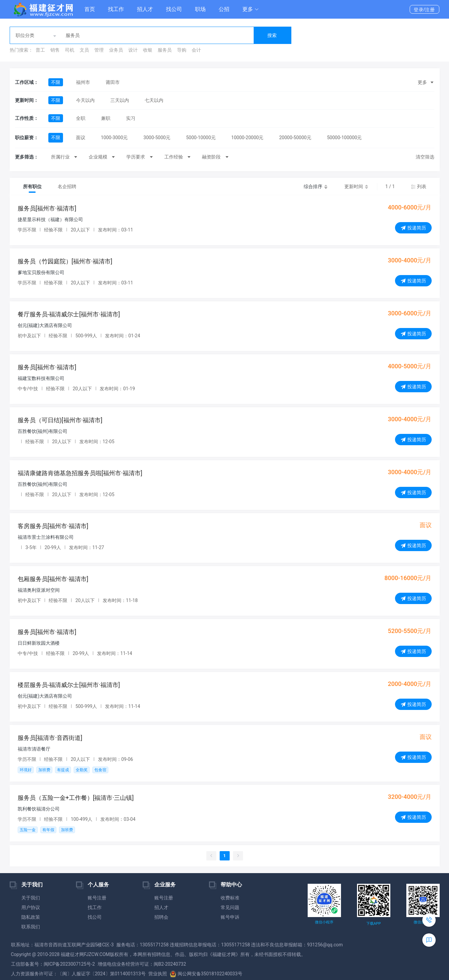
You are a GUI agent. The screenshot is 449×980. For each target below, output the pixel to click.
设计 (133, 50)
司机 (70, 50)
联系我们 (31, 927)
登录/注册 (424, 10)
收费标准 (230, 898)
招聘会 (161, 917)
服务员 (165, 50)
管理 (99, 50)
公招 (224, 9)
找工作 (116, 9)
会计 (196, 50)
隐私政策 (31, 917)
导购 (182, 50)
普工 (40, 50)
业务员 (116, 50)
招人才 (145, 9)
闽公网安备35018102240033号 (206, 974)
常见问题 (230, 907)
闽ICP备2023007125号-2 (69, 964)
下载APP (373, 924)
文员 (84, 50)
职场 (200, 9)
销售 (55, 50)
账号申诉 (230, 917)
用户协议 (31, 907)
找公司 (174, 9)
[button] (251, 9)
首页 (90, 9)
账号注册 (97, 898)
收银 (148, 50)
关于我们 (31, 898)
